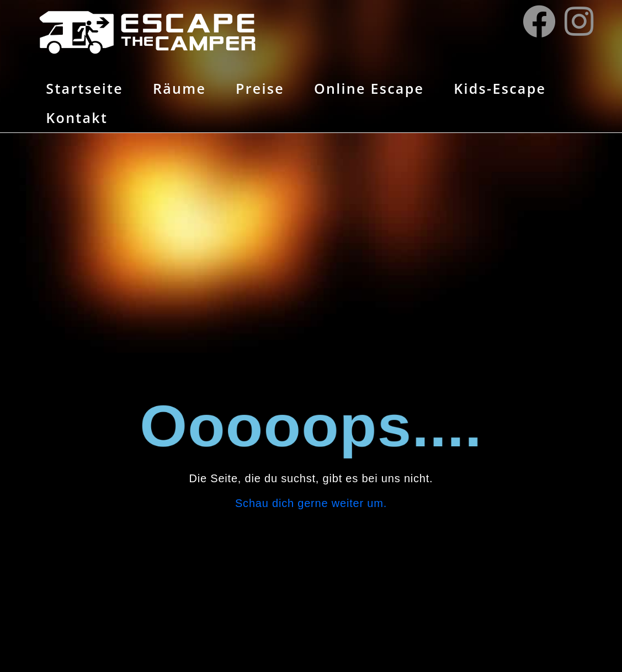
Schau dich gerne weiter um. (311, 503)
